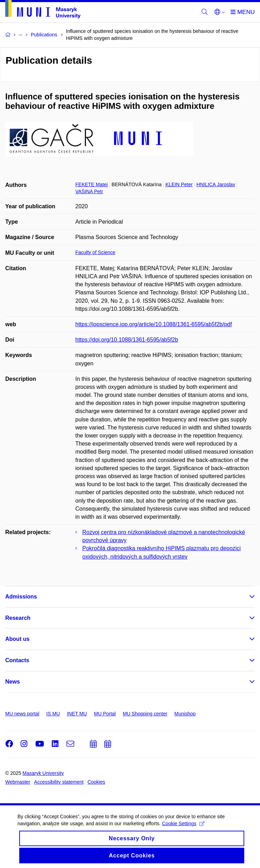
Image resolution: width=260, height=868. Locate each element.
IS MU (53, 714)
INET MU (77, 714)
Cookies (96, 782)
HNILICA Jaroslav (216, 184)
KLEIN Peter (179, 184)
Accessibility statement (59, 782)
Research (18, 618)
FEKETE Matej (92, 184)
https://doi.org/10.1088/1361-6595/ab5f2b (127, 340)
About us (17, 639)
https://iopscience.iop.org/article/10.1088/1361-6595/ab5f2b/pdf (153, 324)
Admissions (21, 597)
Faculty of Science (95, 252)
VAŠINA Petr (89, 191)
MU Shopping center (145, 714)
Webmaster (18, 782)
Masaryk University (43, 773)
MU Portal (105, 714)
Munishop (185, 714)
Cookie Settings (183, 827)
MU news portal (22, 714)
